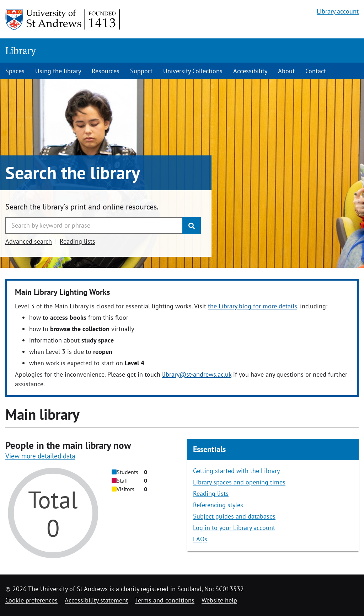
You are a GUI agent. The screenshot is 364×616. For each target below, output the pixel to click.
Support (141, 71)
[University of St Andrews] (63, 20)
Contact (316, 71)
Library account (338, 11)
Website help (219, 600)
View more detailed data (40, 456)
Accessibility (250, 71)
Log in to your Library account (234, 528)
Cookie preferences (31, 600)
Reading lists (77, 241)
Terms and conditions (165, 600)
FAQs (200, 539)
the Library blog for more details (253, 306)
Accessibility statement (96, 600)
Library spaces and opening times (239, 482)
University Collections (193, 71)
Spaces (15, 71)
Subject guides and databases (234, 516)
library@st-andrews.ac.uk (197, 374)
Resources (106, 71)
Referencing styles (218, 505)
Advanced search (29, 241)
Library (21, 51)
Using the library (58, 71)
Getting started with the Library (236, 471)
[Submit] (192, 225)
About (286, 71)
